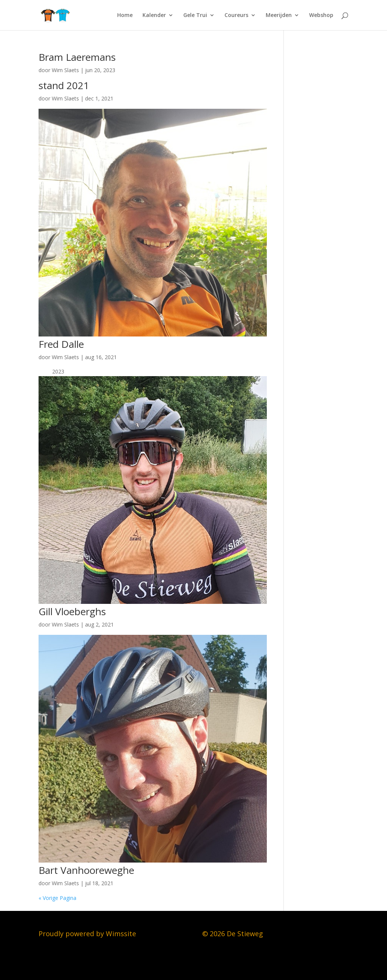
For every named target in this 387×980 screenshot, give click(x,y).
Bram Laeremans (77, 57)
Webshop (321, 15)
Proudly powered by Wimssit (85, 934)
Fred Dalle (61, 344)
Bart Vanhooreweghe (86, 870)
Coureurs (236, 15)
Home (125, 15)
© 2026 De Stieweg (233, 934)
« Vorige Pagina (57, 898)
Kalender (154, 15)
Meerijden (279, 15)
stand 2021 (64, 85)
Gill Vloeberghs (72, 611)
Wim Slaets (65, 70)
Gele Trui (195, 15)
